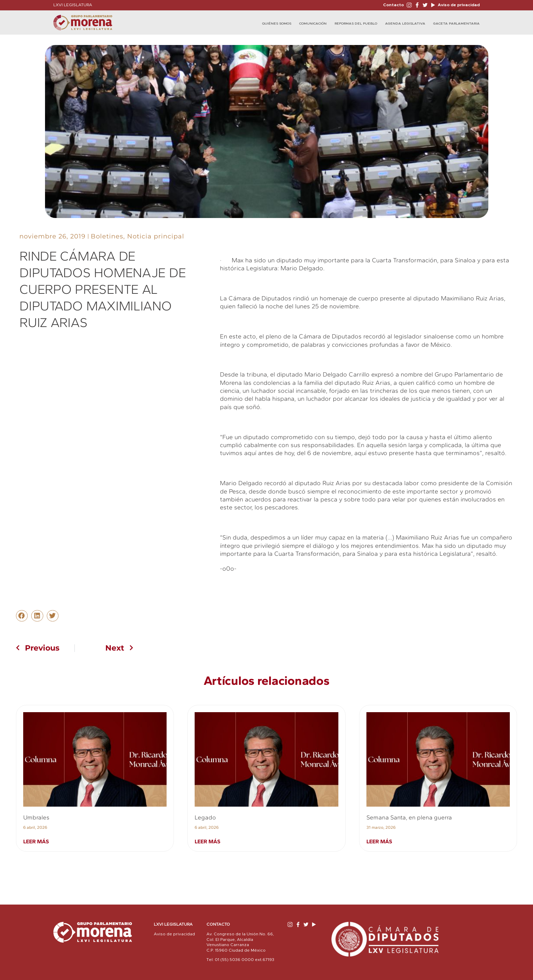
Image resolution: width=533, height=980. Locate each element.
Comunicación (313, 24)
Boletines (107, 236)
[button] (22, 616)
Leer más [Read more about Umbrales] (36, 841)
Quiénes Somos (277, 24)
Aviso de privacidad (458, 5)
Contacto (393, 5)
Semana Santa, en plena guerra (409, 817)
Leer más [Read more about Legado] (207, 841)
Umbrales (36, 817)
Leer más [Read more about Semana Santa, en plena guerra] (379, 841)
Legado (205, 817)
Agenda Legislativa (405, 24)
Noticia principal (156, 236)
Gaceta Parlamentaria (456, 24)
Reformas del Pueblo (356, 24)
